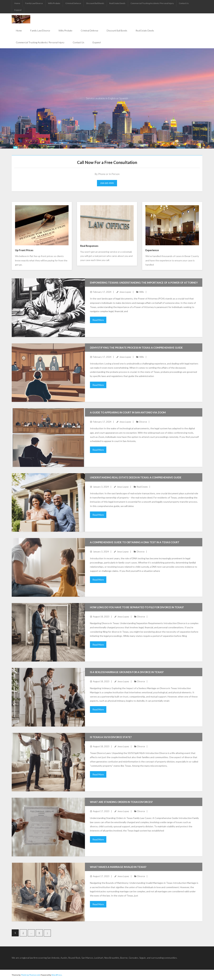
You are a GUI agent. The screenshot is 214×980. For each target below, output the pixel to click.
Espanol (18, 10)
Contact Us (184, 3)
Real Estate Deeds (117, 3)
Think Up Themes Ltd (30, 975)
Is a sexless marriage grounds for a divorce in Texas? (127, 672)
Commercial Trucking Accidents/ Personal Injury (152, 3)
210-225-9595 (107, 183)
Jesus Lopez (125, 292)
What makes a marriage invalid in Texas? (118, 867)
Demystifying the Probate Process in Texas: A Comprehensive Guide (136, 348)
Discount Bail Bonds (95, 3)
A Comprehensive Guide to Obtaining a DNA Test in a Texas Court (135, 542)
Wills (142, 292)
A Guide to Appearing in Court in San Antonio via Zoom (128, 412)
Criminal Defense (73, 3)
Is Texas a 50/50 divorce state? (111, 737)
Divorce (143, 422)
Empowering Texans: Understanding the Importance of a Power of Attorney (144, 283)
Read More (98, 320)
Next (47, 933)
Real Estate (142, 487)
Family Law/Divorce (34, 3)
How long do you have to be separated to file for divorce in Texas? (137, 607)
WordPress (57, 975)
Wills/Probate (54, 3)
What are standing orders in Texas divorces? (121, 802)
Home (17, 3)
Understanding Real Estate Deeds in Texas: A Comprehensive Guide (136, 477)
